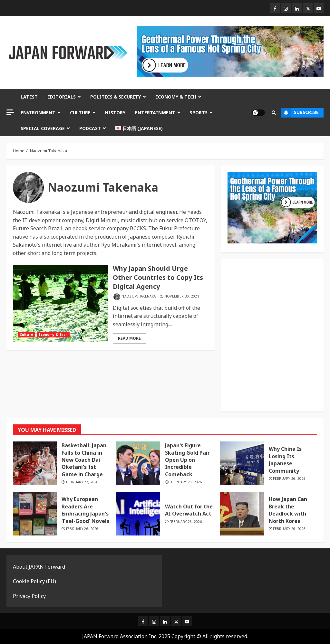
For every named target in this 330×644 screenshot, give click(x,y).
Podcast (90, 128)
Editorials (62, 97)
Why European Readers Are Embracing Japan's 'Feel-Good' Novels (85, 510)
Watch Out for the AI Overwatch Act (189, 510)
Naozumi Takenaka (139, 296)
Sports (199, 113)
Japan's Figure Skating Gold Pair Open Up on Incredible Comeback (187, 460)
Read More (129, 338)
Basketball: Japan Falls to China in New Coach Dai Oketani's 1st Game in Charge (84, 460)
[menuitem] (139, 128)
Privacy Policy (29, 596)
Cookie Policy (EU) (34, 581)
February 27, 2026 (82, 482)
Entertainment (155, 113)
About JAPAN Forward (39, 567)
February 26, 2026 (186, 482)
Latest (29, 97)
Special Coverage (43, 128)
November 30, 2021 (182, 296)
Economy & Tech (176, 97)
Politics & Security (116, 97)
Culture (80, 113)
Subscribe (300, 113)
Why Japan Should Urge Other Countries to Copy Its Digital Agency (158, 277)
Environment (38, 113)
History (115, 113)
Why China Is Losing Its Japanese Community (285, 460)
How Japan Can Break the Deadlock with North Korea (288, 510)
